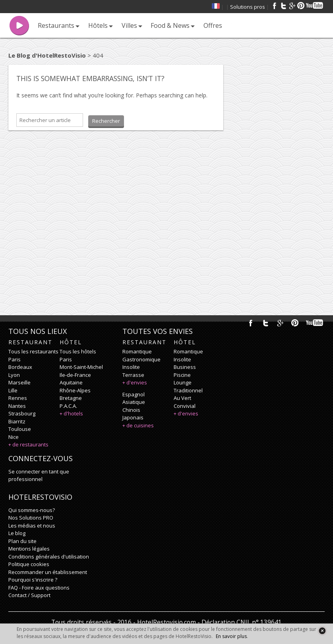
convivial (185, 406)
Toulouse (20, 429)
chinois (131, 410)
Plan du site (22, 541)
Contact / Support (29, 595)
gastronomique (141, 359)
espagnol (134, 394)
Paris (15, 359)
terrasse (133, 375)
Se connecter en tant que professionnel (39, 475)
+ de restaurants (28, 444)
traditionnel (188, 390)
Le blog (17, 533)
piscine (182, 375)
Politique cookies (29, 564)
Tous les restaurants (33, 351)
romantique (137, 351)
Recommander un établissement (48, 572)
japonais (133, 417)
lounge (183, 382)
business (185, 367)
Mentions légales (29, 549)
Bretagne (71, 398)
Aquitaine (71, 382)
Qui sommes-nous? (32, 510)
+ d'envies (135, 382)
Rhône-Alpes (75, 390)
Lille (13, 390)
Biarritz (17, 421)
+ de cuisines (138, 425)
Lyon (14, 375)
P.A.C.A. (68, 406)
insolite (131, 367)
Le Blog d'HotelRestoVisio (47, 55)
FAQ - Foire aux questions (39, 588)
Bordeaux (20, 367)
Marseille (19, 382)
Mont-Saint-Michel (81, 367)
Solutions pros (248, 7)
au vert (182, 398)
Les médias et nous (32, 526)
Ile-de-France (75, 375)
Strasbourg (22, 413)
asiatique (134, 402)
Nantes (17, 406)
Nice (14, 437)
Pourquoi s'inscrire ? (33, 580)
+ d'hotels (71, 413)
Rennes (18, 398)
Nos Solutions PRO (31, 518)
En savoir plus (231, 636)
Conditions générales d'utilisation (49, 557)
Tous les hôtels (78, 351)
